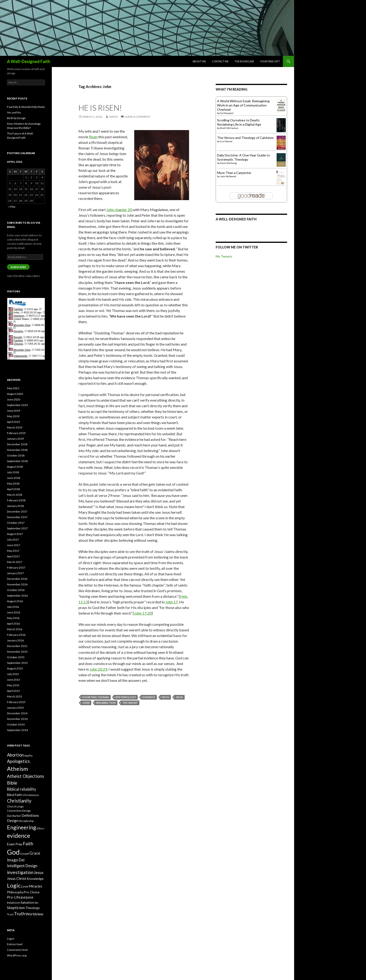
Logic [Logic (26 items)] (14, 885)
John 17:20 (143, 613)
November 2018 (17, 450)
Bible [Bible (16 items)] (12, 783)
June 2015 (14, 680)
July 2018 (13, 472)
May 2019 (13, 416)
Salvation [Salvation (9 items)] (27, 902)
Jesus (179, 697)
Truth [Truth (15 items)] (19, 914)
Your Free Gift (270, 61)
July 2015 (13, 674)
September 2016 (17, 596)
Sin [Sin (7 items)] (36, 903)
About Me (199, 61)
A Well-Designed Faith (29, 61)
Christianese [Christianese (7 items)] (31, 795)
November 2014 (17, 719)
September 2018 (17, 461)
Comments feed (17, 950)
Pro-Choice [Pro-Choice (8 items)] (32, 892)
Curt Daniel (226, 141)
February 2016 (16, 635)
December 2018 (17, 444)
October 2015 (16, 657)
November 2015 (17, 652)
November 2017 (17, 517)
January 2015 (15, 708)
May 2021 (13, 388)
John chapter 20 (120, 210)
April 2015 (13, 691)
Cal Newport (227, 113)
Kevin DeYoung (228, 163)
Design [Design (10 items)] (13, 821)
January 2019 (15, 439)
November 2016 (17, 584)
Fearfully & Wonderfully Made (26, 107)
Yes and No (14, 112)
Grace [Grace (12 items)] (35, 853)
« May (12, 207)
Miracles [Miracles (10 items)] (35, 886)
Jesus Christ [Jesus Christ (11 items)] (17, 878)
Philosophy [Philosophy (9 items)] (15, 892)
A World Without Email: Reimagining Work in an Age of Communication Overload (243, 105)
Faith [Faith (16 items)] (28, 844)
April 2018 (13, 489)
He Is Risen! (100, 108)
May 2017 (13, 551)
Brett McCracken (229, 128)
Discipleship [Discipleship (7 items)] (26, 821)
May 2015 (13, 685)
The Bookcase (244, 61)
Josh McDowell (228, 176)
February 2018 (16, 500)
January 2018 (15, 506)
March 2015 (15, 696)
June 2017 (14, 545)
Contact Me (220, 61)
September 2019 (17, 405)
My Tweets (224, 256)
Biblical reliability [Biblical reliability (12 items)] (22, 789)
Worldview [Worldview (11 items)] (34, 914)
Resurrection (106, 703)
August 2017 (15, 534)
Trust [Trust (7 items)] (10, 914)
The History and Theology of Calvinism (245, 138)
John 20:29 (98, 669)
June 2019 (14, 411)
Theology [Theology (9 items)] (32, 908)
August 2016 (15, 601)
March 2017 (15, 562)
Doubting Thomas (96, 697)
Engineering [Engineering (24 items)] (22, 827)
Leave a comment (137, 117)
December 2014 (17, 713)
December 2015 (17, 646)
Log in (11, 939)
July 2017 (13, 540)
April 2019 (13, 422)
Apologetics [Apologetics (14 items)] (18, 761)
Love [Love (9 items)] (25, 886)
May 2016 (13, 618)
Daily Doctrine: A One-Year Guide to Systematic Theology (243, 157)
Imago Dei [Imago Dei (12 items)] (16, 860)
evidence (149, 697)
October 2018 (16, 455)
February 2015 (16, 702)
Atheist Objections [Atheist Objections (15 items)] (26, 776)
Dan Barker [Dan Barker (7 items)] (14, 816)
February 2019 (16, 433)
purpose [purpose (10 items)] (27, 897)
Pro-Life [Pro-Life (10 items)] (14, 897)
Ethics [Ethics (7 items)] (40, 828)
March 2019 (15, 427)
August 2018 (15, 467)
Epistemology (126, 697)
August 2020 (15, 394)
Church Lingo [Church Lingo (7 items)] (15, 806)
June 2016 (14, 612)
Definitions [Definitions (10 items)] (30, 815)
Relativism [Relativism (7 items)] (14, 903)
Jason (113, 117)
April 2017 (13, 556)
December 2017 (17, 511)
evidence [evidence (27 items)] (19, 836)
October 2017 (16, 523)
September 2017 (17, 528)
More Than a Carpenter (234, 173)
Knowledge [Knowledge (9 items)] (35, 879)
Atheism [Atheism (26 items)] (18, 769)
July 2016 (13, 607)
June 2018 (14, 478)
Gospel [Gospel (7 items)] (25, 854)
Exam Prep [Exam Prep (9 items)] (15, 844)
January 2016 (15, 640)
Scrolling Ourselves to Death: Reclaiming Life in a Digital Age (239, 122)
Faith (165, 697)
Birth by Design (16, 118)
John (86, 703)
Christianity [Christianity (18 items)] (19, 801)
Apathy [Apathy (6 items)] (28, 755)
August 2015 (15, 668)
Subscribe (18, 267)
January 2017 (15, 573)
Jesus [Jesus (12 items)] (39, 873)
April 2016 (13, 624)
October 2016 (16, 590)
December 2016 (17, 579)
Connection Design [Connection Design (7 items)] (19, 811)
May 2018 (13, 483)
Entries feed (15, 944)
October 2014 (16, 724)
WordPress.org (17, 955)
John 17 (171, 602)
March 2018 (15, 495)
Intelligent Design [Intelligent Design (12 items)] (22, 866)
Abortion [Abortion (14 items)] (15, 755)
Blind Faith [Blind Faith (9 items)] (15, 795)
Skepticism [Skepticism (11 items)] (16, 907)
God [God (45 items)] (13, 852)
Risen (93, 137)
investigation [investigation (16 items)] (20, 872)
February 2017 (16, 568)
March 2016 (15, 629)
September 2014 (17, 730)
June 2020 (14, 399)
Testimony (130, 703)
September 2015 (17, 663)
